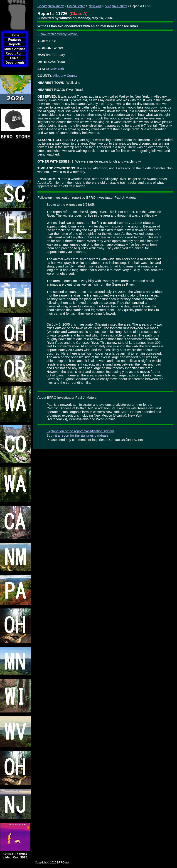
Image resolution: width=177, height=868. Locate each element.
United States (76, 6)
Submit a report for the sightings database (77, 435)
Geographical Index (51, 6)
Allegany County (116, 6)
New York (95, 6)
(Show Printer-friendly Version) (58, 34)
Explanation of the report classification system (80, 431)
